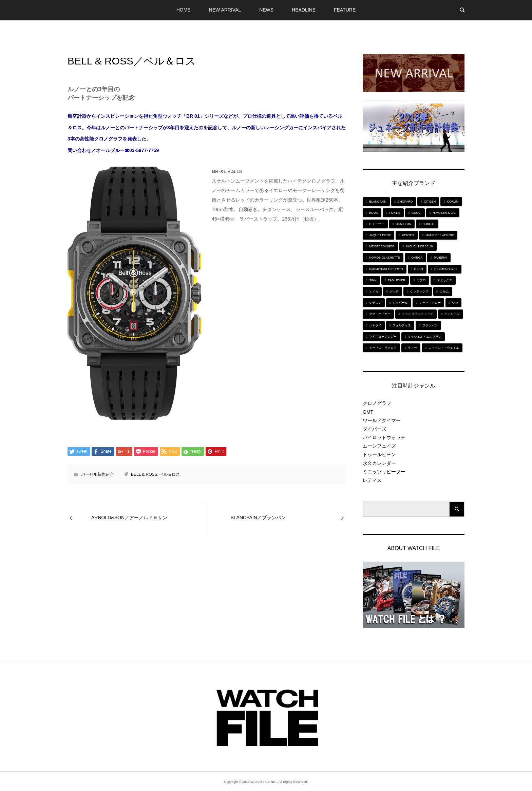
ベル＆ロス (170, 474)
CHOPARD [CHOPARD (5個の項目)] (405, 202)
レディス (372, 480)
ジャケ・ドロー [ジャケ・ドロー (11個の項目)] (430, 303)
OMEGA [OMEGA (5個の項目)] (417, 258)
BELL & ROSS (144, 474)
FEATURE (345, 10)
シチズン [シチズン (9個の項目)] (375, 303)
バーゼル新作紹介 (97, 474)
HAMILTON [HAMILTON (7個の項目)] (403, 224)
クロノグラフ (377, 403)
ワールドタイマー (382, 420)
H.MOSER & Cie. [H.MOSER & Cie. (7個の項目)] (444, 213)
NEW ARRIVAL (225, 10)
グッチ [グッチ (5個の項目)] (394, 291)
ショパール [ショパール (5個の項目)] (400, 303)
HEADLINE (304, 10)
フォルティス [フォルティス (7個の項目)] (402, 325)
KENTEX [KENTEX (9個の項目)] (408, 235)
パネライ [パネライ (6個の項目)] (375, 325)
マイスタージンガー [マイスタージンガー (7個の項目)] (383, 337)
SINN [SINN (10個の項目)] (373, 280)
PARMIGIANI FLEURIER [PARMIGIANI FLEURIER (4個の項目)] (386, 269)
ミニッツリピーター (384, 472)
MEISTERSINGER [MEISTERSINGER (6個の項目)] (382, 246)
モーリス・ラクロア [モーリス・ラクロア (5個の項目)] (383, 348)
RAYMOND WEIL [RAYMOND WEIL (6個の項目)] (446, 269)
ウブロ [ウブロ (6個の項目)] (421, 280)
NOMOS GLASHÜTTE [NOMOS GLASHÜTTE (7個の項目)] (385, 258)
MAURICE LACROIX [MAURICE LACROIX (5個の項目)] (440, 235)
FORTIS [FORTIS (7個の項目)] (395, 213)
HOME (184, 10)
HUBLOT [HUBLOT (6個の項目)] (429, 224)
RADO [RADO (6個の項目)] (419, 269)
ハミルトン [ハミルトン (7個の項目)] (452, 314)
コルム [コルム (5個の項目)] (444, 291)
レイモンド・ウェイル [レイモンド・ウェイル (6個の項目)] (444, 348)
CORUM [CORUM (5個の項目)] (453, 202)
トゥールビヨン (379, 454)
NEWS (266, 10)
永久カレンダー (379, 463)
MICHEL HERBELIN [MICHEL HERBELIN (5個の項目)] (420, 246)
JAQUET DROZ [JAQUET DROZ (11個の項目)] (380, 235)
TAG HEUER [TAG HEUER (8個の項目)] (397, 280)
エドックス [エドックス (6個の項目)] (445, 280)
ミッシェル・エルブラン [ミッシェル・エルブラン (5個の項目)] (425, 337)
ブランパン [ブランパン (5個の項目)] (430, 325)
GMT (368, 412)
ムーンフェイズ (379, 446)
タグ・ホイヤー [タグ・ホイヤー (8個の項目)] (380, 314)
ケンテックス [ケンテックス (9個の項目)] (419, 291)
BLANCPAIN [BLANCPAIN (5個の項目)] (378, 202)
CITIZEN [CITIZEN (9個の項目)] (430, 202)
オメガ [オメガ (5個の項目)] (374, 291)
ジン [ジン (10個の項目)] (455, 303)
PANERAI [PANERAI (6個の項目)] (441, 258)
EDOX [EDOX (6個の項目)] (374, 213)
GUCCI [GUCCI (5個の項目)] (416, 213)
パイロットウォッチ (384, 437)
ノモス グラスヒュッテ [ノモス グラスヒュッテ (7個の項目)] (417, 314)
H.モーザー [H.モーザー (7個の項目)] (377, 224)
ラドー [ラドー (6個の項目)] (412, 348)
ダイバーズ (375, 429)
